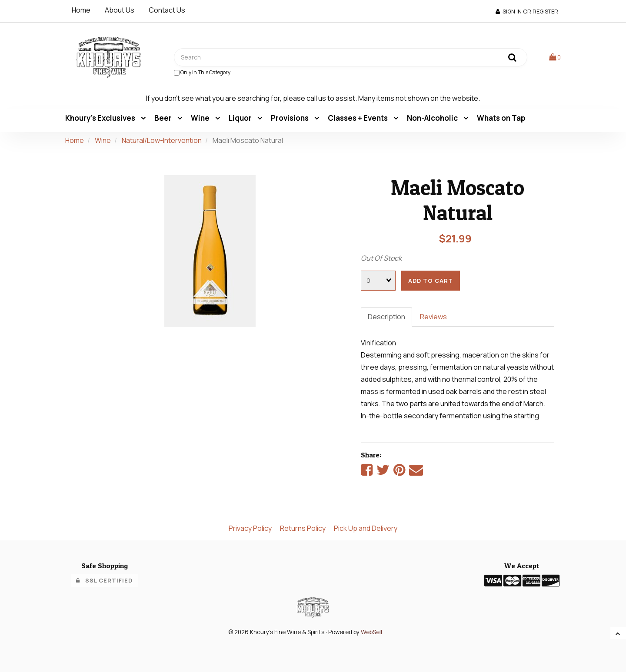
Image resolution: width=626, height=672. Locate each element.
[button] (555, 57)
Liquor (241, 118)
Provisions (290, 118)
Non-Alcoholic (433, 118)
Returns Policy (303, 528)
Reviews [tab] (433, 317)
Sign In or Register (527, 11)
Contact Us (167, 10)
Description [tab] (386, 317)
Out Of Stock (381, 258)
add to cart (431, 281)
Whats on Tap (501, 118)
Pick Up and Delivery (366, 528)
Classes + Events (358, 118)
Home (81, 10)
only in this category (202, 72)
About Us (120, 10)
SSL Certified (104, 580)
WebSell (371, 632)
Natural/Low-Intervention (162, 140)
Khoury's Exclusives (101, 118)
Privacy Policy (250, 528)
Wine (201, 118)
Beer (164, 118)
